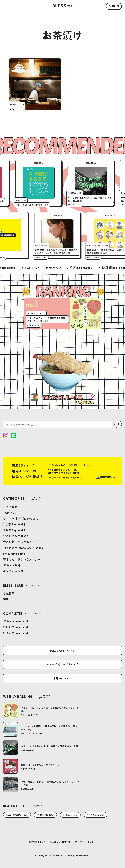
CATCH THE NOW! (45, 815)
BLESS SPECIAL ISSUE (17, 815)
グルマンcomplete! (15, 621)
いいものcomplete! (15, 627)
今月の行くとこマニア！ (19, 542)
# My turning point (23, 267)
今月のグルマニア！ (16, 536)
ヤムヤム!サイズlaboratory (21, 518)
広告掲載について (37, 842)
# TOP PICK (53, 267)
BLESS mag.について (62, 651)
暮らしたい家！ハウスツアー (22, 559)
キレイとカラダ (13, 571)
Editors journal (70, 815)
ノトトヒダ (10, 507)
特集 (6, 599)
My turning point (14, 553)
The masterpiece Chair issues (23, 548)
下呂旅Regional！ (14, 530)
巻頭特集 (9, 593)
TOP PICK (10, 512)
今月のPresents (62, 678)
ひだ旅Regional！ (14, 524)
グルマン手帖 (12, 565)
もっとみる (85, 403)
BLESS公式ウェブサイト (61, 664)
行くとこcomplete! (15, 633)
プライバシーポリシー (85, 842)
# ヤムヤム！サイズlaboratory (92, 267)
